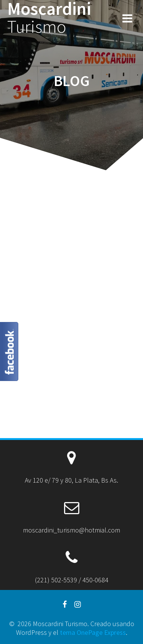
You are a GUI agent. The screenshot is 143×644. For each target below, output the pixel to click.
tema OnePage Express (93, 632)
